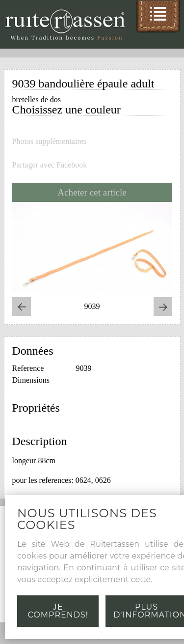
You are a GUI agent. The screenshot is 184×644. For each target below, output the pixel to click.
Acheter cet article (92, 192)
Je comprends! (58, 611)
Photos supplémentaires (50, 141)
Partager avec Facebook (50, 165)
